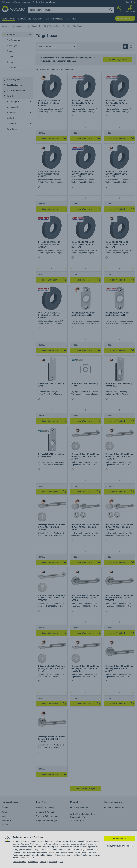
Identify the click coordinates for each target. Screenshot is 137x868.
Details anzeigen (19, 862)
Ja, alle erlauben (120, 839)
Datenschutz (33, 862)
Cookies (43, 862)
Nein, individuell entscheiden (120, 846)
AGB (61, 862)
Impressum (53, 862)
